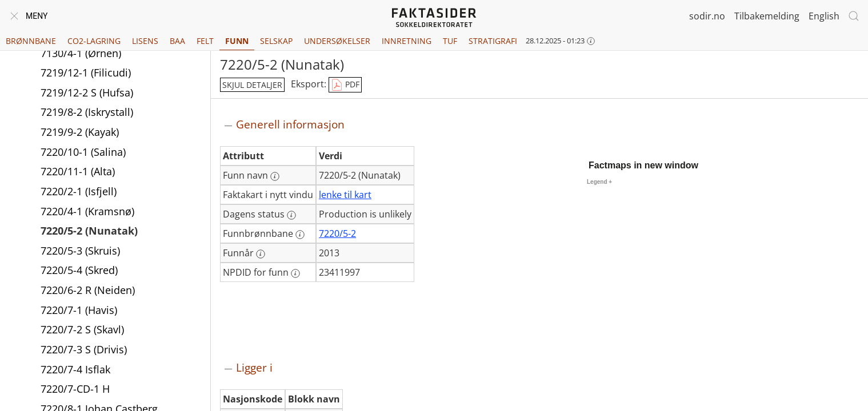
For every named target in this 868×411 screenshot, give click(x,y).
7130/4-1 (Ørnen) (81, 54)
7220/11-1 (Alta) (78, 172)
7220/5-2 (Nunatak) (89, 232)
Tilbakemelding (767, 16)
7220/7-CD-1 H (75, 390)
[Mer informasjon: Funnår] (261, 254)
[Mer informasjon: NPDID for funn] (295, 273)
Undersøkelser (337, 41)
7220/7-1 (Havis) (79, 311)
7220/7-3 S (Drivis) (84, 350)
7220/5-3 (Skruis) (80, 252)
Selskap (276, 41)
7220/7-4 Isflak (75, 370)
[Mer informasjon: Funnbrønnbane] (300, 235)
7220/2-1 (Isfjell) (79, 192)
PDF (345, 85)
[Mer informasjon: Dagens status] (291, 215)
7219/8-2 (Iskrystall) (87, 113)
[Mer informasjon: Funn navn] (275, 176)
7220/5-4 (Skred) (79, 271)
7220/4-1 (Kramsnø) (87, 212)
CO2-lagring (94, 41)
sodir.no (707, 16)
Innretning (407, 41)
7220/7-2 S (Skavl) (82, 331)
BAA (177, 41)
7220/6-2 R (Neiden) (88, 291)
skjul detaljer (252, 85)
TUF (450, 41)
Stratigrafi (493, 41)
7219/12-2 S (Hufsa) (87, 94)
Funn (237, 41)
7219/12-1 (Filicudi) (86, 74)
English (824, 16)
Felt (205, 41)
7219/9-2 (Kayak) (80, 133)
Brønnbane (31, 41)
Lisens (145, 41)
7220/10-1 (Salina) (83, 153)
